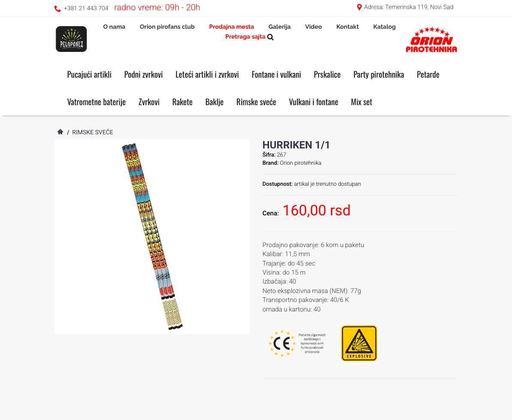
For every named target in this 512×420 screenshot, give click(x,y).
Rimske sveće (256, 102)
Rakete (183, 102)
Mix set (362, 102)
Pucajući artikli (89, 74)
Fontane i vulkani (276, 74)
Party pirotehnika (379, 74)
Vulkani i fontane (314, 102)
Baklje (215, 102)
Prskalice (327, 74)
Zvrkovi (149, 102)
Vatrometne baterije (97, 102)
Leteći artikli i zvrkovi (207, 74)
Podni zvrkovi (143, 74)
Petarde (428, 74)
